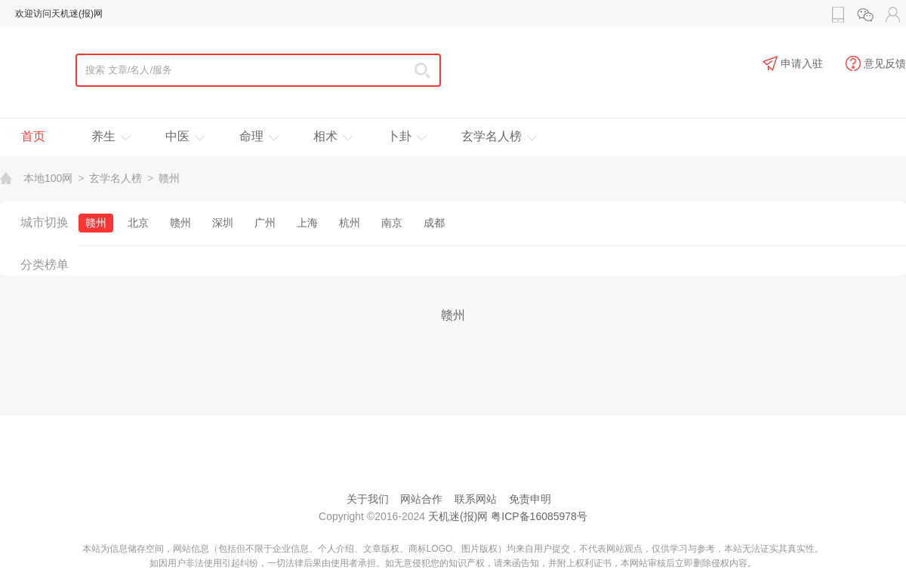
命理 (251, 136)
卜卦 (399, 136)
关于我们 (368, 499)
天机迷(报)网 (458, 516)
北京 (138, 223)
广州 (265, 223)
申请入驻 (793, 64)
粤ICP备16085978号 (539, 516)
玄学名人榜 (492, 136)
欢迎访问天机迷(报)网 (59, 14)
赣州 (169, 178)
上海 (307, 223)
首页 (33, 136)
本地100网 (48, 178)
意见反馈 (876, 64)
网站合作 (421, 499)
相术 (325, 136)
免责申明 (530, 499)
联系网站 (476, 499)
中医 (177, 136)
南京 (392, 223)
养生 (103, 136)
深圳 (223, 223)
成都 (434, 223)
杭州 (350, 223)
